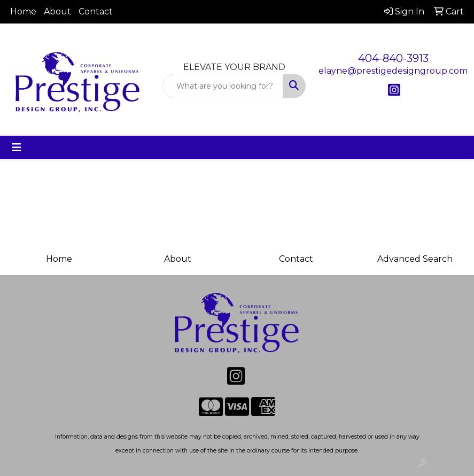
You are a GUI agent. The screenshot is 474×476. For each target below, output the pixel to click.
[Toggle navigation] (17, 147)
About (57, 11)
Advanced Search (415, 259)
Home (23, 11)
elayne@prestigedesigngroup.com (393, 71)
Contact (96, 11)
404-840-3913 (393, 58)
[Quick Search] (223, 86)
